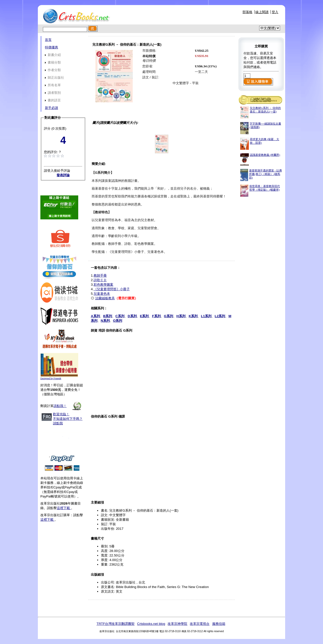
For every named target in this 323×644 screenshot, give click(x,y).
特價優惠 (51, 47)
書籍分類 (53, 62)
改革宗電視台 (200, 624)
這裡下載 (64, 508)
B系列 (108, 316)
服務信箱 (219, 624)
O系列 (118, 321)
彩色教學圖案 (103, 285)
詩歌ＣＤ (100, 280)
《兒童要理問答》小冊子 (112, 289)
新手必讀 (51, 108)
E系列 (144, 316)
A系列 (95, 316)
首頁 (48, 40)
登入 (275, 12)
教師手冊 (100, 275)
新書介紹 (53, 55)
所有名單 (53, 85)
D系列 (132, 316)
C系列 (120, 316)
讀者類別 (53, 93)
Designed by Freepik (51, 378)
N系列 (105, 321)
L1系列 (206, 316)
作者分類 (53, 70)
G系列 (169, 316)
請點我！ (60, 406)
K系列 (193, 316)
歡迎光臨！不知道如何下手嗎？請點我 (68, 419)
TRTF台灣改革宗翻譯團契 (115, 624)
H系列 (181, 316)
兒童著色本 (102, 294)
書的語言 (53, 100)
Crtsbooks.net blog (151, 624)
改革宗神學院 (177, 624)
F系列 (156, 316)
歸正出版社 (55, 78)
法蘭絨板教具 (105, 298)
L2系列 (220, 316)
